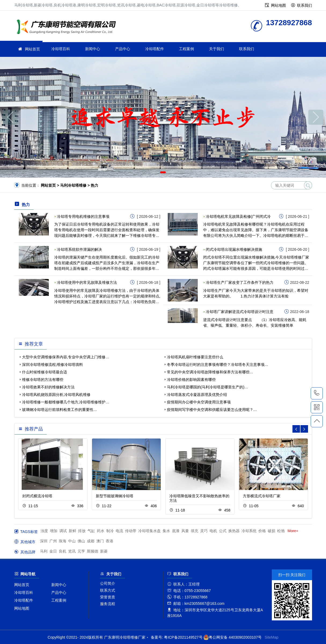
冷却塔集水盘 (149, 531)
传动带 (131, 531)
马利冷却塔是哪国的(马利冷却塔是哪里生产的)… (208, 387)
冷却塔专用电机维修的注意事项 (83, 216)
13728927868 (317, 393)
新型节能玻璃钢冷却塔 (115, 496)
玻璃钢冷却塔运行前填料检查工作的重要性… (60, 410)
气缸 (91, 531)
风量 (185, 531)
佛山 (81, 541)
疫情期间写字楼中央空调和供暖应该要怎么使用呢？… (212, 410)
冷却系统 (249, 531)
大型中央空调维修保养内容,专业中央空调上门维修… (66, 357)
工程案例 (186, 49)
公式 (223, 531)
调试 (63, 531)
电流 (119, 531)
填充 (195, 531)
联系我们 (305, 5)
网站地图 (279, 5)
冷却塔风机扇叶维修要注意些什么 (195, 357)
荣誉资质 (108, 597)
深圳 (44, 541)
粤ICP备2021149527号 (183, 637)
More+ (293, 531)
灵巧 (204, 531)
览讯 (72, 551)
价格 (262, 531)
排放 (82, 531)
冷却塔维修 (68, 27)
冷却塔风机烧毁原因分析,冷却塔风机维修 (56, 395)
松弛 (281, 531)
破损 (272, 531)
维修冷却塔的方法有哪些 (43, 380)
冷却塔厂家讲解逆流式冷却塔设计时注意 (240, 312)
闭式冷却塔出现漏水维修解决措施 (234, 249)
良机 (63, 551)
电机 (213, 531)
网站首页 (32, 49)
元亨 (81, 551)
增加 (54, 531)
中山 (72, 541)
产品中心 (123, 49)
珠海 (63, 541)
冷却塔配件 (155, 49)
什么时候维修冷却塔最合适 (45, 372)
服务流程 (108, 604)
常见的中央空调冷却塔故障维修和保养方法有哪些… (210, 372)
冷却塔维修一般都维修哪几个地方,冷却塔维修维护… (66, 402)
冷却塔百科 (61, 49)
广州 (53, 541)
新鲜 (72, 531)
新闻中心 (93, 49)
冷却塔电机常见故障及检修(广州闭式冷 (238, 216)
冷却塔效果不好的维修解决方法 (48, 387)
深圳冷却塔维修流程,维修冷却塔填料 (53, 365)
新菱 (104, 551)
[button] (155, 172)
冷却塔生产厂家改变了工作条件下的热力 (240, 282)
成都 (91, 541)
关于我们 (217, 49)
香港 (109, 541)
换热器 (234, 531)
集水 (166, 531)
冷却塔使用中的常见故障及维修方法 (87, 282)
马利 (44, 551)
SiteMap (271, 637)
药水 (101, 531)
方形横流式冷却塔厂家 (262, 496)
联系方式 (108, 590)
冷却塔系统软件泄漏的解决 (79, 249)
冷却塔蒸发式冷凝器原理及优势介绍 (197, 395)
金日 (53, 551)
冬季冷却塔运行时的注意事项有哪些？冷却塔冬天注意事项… (218, 365)
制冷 (110, 531)
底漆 (176, 531)
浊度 (44, 531)
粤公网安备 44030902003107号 (232, 637)
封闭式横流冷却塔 (37, 496)
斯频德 (93, 551)
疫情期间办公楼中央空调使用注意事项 (199, 402)
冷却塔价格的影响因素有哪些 (191, 380)
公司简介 (108, 583)
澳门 (100, 541)
